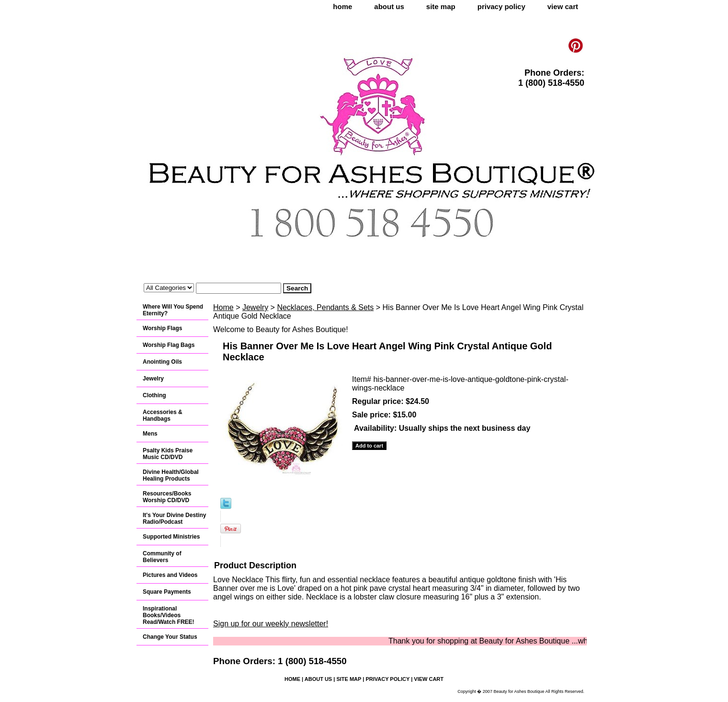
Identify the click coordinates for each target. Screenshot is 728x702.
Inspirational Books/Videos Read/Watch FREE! (169, 615)
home (342, 6)
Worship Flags (162, 328)
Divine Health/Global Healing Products (171, 475)
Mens (150, 434)
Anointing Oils (162, 362)
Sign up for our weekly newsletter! (271, 624)
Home (223, 307)
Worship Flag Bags (169, 345)
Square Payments (167, 592)
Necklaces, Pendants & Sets (325, 307)
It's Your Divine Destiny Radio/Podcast (174, 518)
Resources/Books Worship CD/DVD (167, 497)
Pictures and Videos (170, 575)
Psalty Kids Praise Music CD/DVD (168, 454)
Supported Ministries (171, 537)
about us (389, 6)
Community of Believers (162, 557)
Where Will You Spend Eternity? (173, 310)
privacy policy (501, 6)
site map (441, 6)
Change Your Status (170, 637)
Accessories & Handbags (163, 415)
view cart (563, 6)
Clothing (154, 395)
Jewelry (255, 307)
